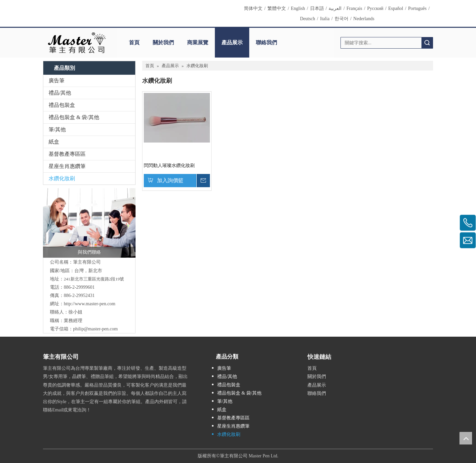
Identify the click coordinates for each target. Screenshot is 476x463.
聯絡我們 (266, 42)
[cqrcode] (383, 355)
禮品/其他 (60, 93)
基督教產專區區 (67, 154)
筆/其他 (57, 129)
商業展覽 (198, 42)
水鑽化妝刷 (62, 178)
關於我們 (163, 42)
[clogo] (77, 43)
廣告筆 (57, 81)
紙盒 (54, 142)
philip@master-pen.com (95, 329)
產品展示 (232, 42)
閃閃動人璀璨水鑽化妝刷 (169, 166)
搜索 (427, 43)
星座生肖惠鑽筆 (67, 166)
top (466, 438)
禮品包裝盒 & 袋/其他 (74, 117)
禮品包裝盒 (62, 105)
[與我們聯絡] (89, 223)
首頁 (134, 42)
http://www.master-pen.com (90, 304)
